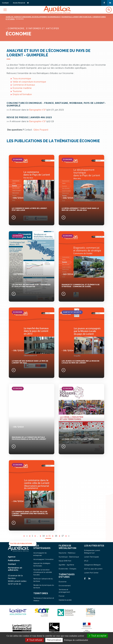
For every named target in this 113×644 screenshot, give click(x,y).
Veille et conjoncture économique (29, 82)
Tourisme (17, 91)
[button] (109, 10)
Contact (5, 3)
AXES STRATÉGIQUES (42, 547)
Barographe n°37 (38, 110)
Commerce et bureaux (24, 85)
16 (56, 536)
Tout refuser (34, 640)
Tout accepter (97, 636)
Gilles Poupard (41, 130)
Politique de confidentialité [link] (76, 640)
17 (63, 536)
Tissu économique (22, 78)
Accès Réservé (21, 3)
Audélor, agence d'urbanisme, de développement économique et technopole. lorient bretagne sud (49, 17)
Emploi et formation (22, 94)
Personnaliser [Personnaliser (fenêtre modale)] (54, 640)
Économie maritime (22, 88)
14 (44, 536)
